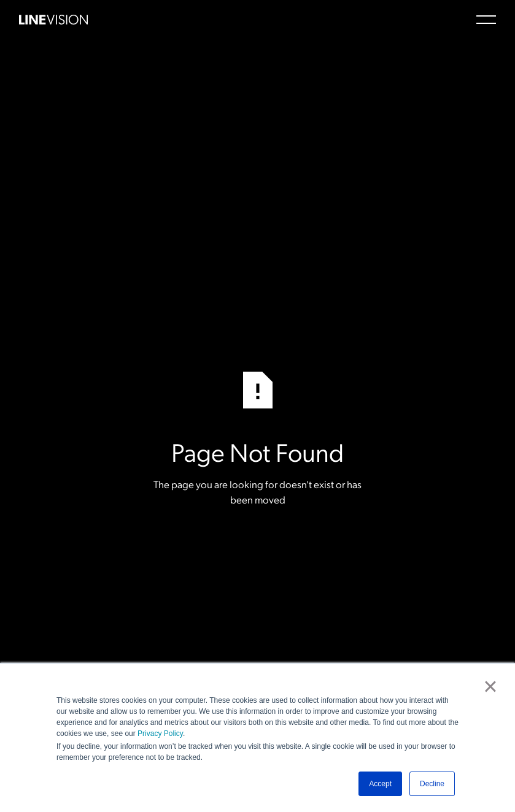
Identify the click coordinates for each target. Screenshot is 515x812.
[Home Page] (53, 20)
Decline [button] (432, 784)
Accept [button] (380, 784)
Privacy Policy (160, 733)
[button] (486, 20)
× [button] (490, 686)
